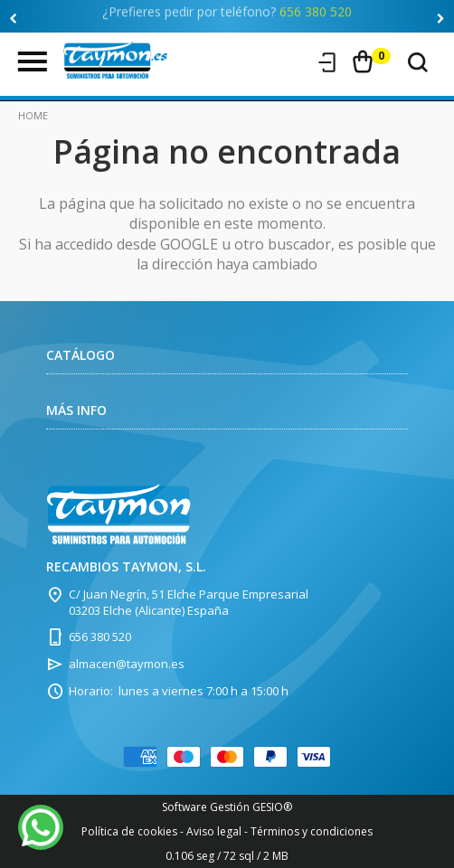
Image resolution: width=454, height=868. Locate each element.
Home (33, 115)
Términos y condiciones (312, 831)
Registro (293, 62)
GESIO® (272, 807)
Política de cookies (129, 831)
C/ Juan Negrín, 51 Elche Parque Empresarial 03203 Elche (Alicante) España (189, 602)
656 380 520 (316, 9)
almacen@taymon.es (127, 664)
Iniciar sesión (328, 62)
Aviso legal (214, 831)
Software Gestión (206, 807)
